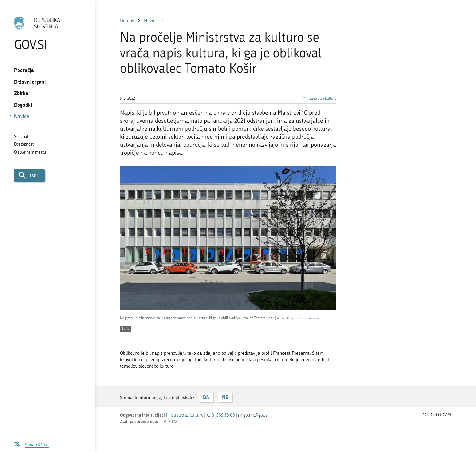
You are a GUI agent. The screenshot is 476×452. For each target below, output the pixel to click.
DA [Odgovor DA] (206, 397)
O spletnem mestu (30, 152)
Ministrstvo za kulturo (319, 98)
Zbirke (21, 93)
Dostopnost (24, 144)
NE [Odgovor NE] (225, 397)
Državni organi (30, 82)
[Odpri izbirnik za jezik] (31, 444)
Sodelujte (22, 136)
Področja (24, 70)
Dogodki (23, 105)
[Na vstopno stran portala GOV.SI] (48, 34)
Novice (22, 116)
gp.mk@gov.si (256, 415)
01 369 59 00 (223, 415)
